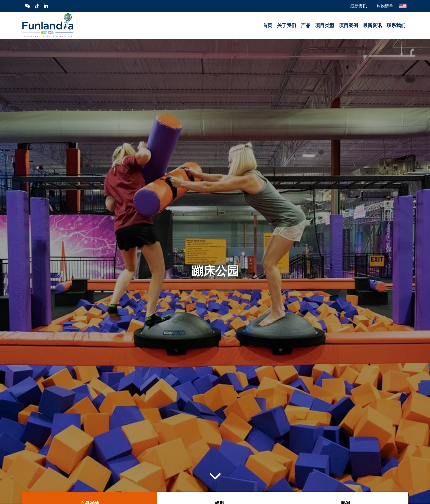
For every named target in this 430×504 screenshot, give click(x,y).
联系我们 (396, 25)
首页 (268, 25)
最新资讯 (359, 6)
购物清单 (385, 6)
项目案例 (348, 25)
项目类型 (325, 25)
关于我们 (287, 25)
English (403, 6)
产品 (306, 25)
